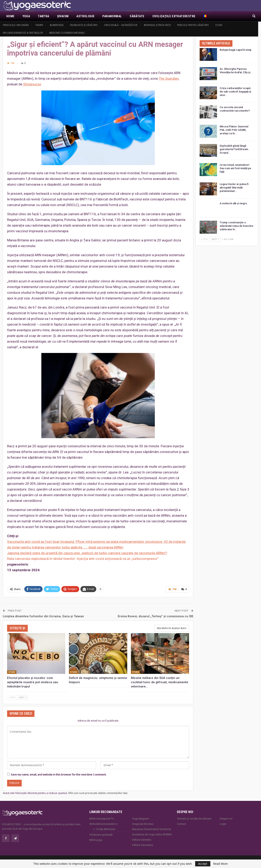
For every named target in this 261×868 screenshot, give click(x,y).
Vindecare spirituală (101, 835)
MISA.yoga (96, 840)
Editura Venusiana (143, 845)
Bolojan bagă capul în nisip (236, 50)
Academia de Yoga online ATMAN (152, 834)
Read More (220, 864)
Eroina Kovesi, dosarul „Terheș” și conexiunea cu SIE (156, 616)
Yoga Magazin (141, 819)
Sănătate (137, 16)
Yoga (26, 16)
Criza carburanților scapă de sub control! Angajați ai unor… (235, 92)
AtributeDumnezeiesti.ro (104, 824)
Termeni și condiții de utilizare (194, 819)
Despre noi (226, 819)
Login (223, 824)
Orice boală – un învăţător (121, 25)
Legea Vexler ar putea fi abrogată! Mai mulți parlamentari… (234, 188)
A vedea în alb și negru (233, 203)
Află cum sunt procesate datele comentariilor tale (98, 793)
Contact (181, 824)
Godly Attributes (106, 829)
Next (23, 697)
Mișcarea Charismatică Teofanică (151, 829)
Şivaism (63, 16)
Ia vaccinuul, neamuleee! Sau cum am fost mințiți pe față (235, 168)
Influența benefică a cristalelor (23, 33)
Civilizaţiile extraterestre (174, 16)
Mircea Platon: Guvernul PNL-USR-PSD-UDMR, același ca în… (234, 130)
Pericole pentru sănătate (193, 25)
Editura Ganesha (142, 840)
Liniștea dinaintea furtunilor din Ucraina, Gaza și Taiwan (43, 616)
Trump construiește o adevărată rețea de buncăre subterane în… (236, 226)
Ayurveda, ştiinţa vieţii (157, 25)
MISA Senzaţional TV (102, 819)
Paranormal (112, 16)
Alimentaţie (57, 25)
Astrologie (85, 16)
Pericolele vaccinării (16, 25)
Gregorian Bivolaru (143, 824)
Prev (12, 697)
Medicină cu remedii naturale (67, 33)
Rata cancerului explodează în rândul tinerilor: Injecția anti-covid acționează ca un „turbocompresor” (83, 559)
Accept (203, 864)
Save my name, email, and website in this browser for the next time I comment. (59, 774)
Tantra (43, 16)
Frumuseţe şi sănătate (84, 25)
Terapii (39, 25)
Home (10, 16)
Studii (219, 25)
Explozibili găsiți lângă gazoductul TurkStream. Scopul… (234, 149)
